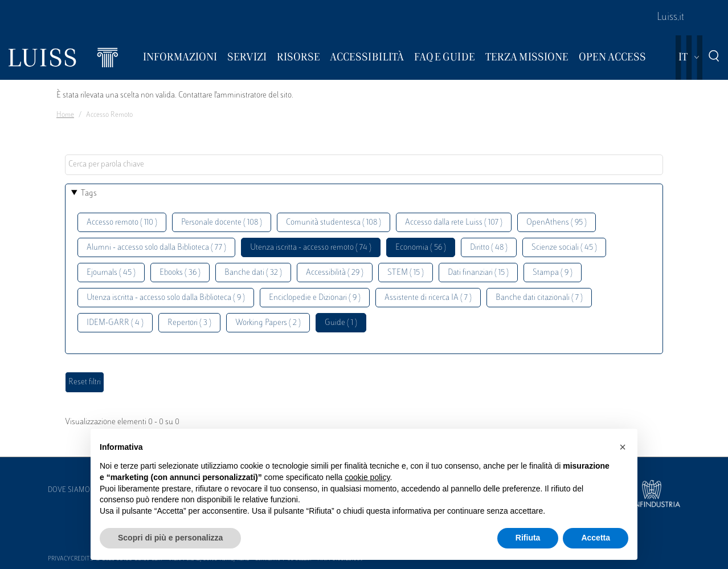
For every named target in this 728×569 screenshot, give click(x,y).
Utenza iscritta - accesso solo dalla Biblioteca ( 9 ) (166, 298)
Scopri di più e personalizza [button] (170, 538)
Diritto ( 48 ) (489, 248)
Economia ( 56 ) (421, 248)
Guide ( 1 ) (341, 323)
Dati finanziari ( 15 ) (478, 273)
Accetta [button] (596, 538)
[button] (623, 447)
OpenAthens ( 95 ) (557, 223)
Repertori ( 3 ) (189, 323)
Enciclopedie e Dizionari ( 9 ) (315, 298)
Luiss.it (670, 18)
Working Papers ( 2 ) (268, 323)
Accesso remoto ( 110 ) (122, 223)
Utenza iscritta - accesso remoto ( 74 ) (311, 248)
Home (65, 115)
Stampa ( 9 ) (553, 273)
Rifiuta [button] (528, 538)
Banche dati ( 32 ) (253, 273)
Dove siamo (69, 490)
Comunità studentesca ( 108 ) (334, 223)
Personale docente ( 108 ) (222, 223)
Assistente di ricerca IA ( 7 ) (428, 298)
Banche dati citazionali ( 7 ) (539, 298)
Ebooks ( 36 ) (180, 273)
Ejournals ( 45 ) (111, 273)
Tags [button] (89, 194)
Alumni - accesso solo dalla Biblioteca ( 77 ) (156, 248)
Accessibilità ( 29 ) (335, 273)
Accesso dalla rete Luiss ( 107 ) (454, 223)
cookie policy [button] (367, 477)
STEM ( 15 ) (406, 273)
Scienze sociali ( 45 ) (564, 248)
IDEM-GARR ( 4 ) (115, 323)
